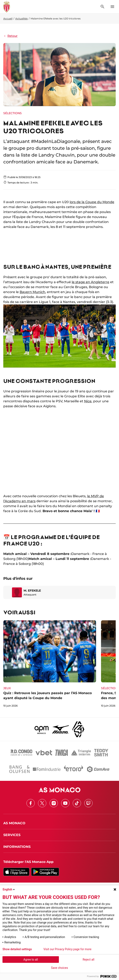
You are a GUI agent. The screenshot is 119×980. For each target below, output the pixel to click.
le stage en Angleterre (90, 282)
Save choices (59, 968)
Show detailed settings (17, 949)
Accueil (8, 19)
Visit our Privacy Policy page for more (67, 949)
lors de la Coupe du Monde (92, 202)
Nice (88, 401)
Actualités (21, 19)
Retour (10, 36)
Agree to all (31, 960)
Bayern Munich (32, 292)
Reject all (89, 960)
